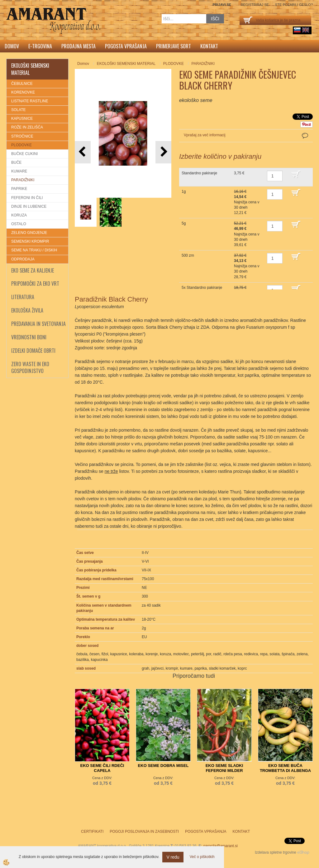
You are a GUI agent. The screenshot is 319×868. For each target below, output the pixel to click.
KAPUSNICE (22, 119)
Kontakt (209, 46)
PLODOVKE (21, 145)
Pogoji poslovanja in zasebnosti (144, 832)
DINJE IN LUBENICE (29, 206)
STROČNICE (22, 136)
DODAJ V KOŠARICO (300, 177)
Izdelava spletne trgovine (276, 852)
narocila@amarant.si (221, 846)
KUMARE (19, 171)
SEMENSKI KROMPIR (30, 241)
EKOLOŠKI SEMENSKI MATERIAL (126, 64)
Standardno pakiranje (199, 173)
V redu (173, 857)
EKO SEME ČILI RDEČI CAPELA (102, 768)
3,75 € (239, 173)
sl (297, 30)
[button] (163, 152)
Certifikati (92, 832)
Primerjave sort (174, 46)
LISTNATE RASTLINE (30, 101)
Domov (12, 46)
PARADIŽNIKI (23, 180)
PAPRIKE (19, 189)
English (306, 30)
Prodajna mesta (79, 46)
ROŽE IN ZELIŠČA (27, 127)
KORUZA (19, 215)
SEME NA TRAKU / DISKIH (34, 250)
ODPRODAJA (23, 259)
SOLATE (18, 110)
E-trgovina (40, 46)
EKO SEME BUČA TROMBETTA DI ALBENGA (285, 768)
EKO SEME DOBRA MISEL (163, 766)
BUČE (16, 162)
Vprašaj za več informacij (205, 135)
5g (184, 223)
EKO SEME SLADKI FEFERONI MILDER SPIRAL (224, 771)
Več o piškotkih (202, 857)
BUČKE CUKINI (24, 154)
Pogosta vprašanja (126, 46)
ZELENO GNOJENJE (29, 233)
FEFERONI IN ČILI (27, 198)
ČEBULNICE (22, 84)
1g (184, 192)
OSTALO (19, 224)
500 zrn (188, 255)
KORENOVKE (23, 92)
